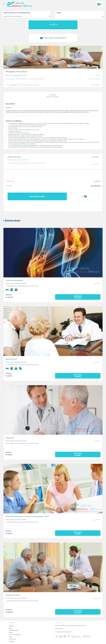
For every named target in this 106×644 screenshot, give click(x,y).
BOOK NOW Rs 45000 (37, 196)
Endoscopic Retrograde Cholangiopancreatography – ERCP (27, 516)
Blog (10, 628)
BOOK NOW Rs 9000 (78, 376)
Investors (11, 642)
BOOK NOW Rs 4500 (78, 533)
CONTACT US (59, 623)
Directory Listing (13, 630)
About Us (11, 626)
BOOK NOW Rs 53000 (78, 297)
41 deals (13, 85)
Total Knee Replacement (14, 280)
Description (53, 95)
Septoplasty (10, 438)
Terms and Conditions (15, 635)
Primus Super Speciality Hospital (16, 76)
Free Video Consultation (53, 38)
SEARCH (53, 25)
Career (11, 633)
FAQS (10, 637)
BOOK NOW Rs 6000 (78, 454)
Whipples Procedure (13, 595)
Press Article (12, 639)
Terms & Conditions (53, 97)
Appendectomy (11, 359)
